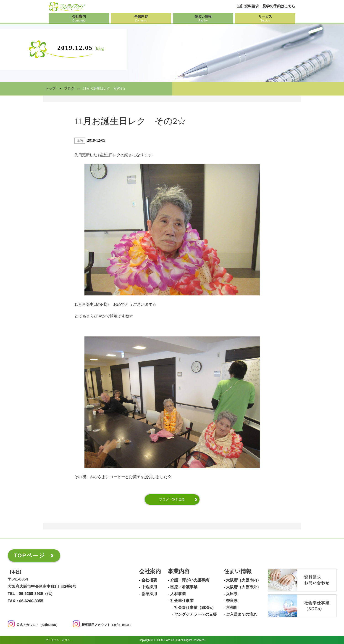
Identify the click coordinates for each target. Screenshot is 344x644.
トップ (51, 88)
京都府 (232, 607)
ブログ (69, 88)
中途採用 (149, 587)
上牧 (80, 141)
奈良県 (232, 601)
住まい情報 (238, 571)
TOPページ (29, 555)
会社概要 (149, 580)
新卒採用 (149, 594)
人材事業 (178, 594)
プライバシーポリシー (59, 640)
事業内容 (179, 571)
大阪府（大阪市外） (243, 587)
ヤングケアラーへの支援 (196, 614)
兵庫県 (232, 594)
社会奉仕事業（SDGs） (195, 607)
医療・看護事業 (184, 587)
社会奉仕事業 (182, 601)
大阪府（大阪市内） (243, 580)
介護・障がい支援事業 (190, 580)
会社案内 (150, 571)
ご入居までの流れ (242, 614)
